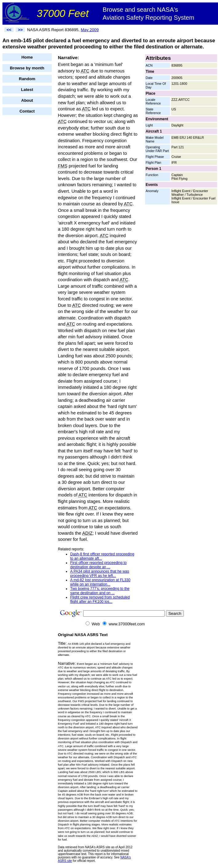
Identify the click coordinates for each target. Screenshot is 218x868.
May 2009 (90, 30)
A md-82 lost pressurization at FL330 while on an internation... (100, 582)
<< (9, 30)
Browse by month (27, 68)
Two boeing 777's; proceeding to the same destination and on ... (100, 591)
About (27, 100)
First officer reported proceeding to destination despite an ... (98, 565)
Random (27, 79)
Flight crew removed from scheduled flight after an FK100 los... (100, 599)
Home (27, 57)
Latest (27, 90)
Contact (27, 111)
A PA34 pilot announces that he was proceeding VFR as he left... (100, 574)
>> (20, 30)
